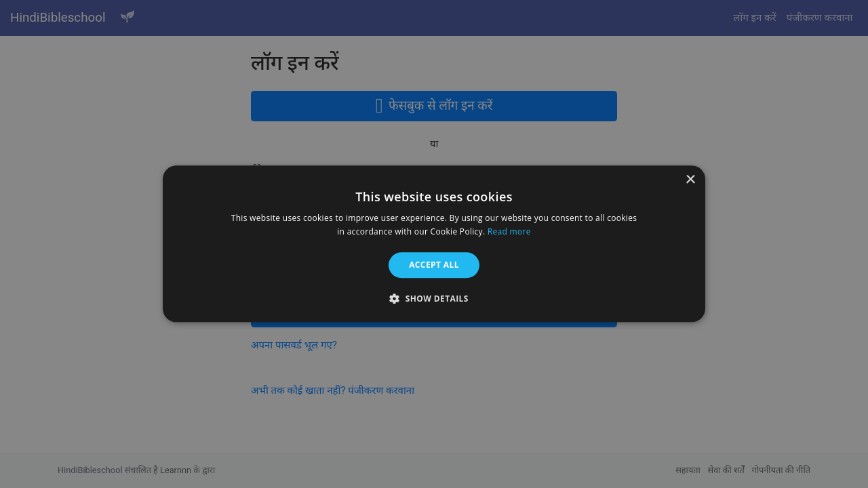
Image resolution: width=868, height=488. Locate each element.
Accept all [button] (434, 265)
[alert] (434, 244)
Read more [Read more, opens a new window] (509, 232)
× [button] (690, 180)
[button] (434, 299)
